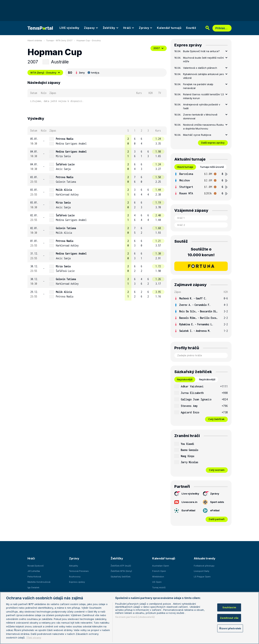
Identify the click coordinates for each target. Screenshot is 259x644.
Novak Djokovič (36, 566)
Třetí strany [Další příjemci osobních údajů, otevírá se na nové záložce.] (34, 638)
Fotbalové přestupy (204, 566)
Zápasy (91, 28)
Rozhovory (75, 577)
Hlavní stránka (35, 40)
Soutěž (191, 28)
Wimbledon (158, 577)
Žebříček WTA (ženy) (121, 571)
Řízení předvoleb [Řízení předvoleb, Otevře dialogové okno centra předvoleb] (230, 628)
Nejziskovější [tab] (185, 379)
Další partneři (217, 519)
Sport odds (214, 502)
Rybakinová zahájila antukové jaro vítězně (203, 76)
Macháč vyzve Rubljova (197, 135)
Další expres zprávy (213, 143)
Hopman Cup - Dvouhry (89, 40)
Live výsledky (187, 494)
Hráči (129, 28)
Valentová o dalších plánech (200, 68)
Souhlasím (229, 607)
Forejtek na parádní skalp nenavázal (198, 86)
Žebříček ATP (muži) (121, 566)
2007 (159, 48)
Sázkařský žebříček (121, 577)
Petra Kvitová (34, 577)
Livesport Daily (201, 571)
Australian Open (161, 566)
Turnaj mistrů (159, 587)
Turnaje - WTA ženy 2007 (59, 40)
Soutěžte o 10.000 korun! (201, 252)
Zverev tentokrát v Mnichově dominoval (200, 116)
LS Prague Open (202, 577)
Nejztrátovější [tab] (207, 379)
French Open (159, 571)
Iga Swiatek (33, 587)
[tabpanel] (201, 184)
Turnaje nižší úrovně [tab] (212, 167)
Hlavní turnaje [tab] (185, 167)
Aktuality (74, 566)
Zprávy (146, 28)
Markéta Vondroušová (39, 582)
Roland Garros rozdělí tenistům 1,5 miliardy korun (203, 96)
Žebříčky (111, 28)
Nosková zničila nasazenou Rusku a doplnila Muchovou (203, 127)
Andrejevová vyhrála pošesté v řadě (202, 106)
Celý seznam (217, 470)
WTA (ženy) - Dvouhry (45, 73)
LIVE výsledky (69, 28)
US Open (157, 582)
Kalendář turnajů (169, 28)
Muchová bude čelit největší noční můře (203, 60)
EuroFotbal (185, 511)
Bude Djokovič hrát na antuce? (201, 51)
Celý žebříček (216, 419)
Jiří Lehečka (34, 571)
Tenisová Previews (79, 571)
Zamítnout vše (229, 618)
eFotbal (211, 511)
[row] (97, 141)
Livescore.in (186, 502)
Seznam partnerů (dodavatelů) (135, 617)
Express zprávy (77, 582)
